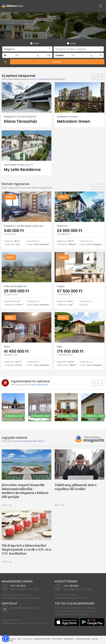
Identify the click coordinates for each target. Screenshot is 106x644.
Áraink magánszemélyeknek (16, 595)
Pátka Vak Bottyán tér (15, 286)
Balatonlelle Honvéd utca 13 (18, 165)
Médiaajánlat (69, 639)
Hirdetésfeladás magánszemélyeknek (21, 598)
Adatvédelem (57, 639)
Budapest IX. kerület (67, 117)
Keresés (57, 62)
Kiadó (73, 43)
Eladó (36, 43)
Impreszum (27, 639)
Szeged (61, 286)
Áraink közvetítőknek (66, 595)
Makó (7, 346)
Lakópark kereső (45, 79)
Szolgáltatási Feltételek (42, 639)
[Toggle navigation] (100, 6)
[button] (6, 638)
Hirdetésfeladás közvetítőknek (70, 598)
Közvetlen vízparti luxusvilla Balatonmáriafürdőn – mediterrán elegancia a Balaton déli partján (25, 491)
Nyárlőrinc (62, 226)
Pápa (59, 346)
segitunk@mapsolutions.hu (24, 608)
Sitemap (95, 639)
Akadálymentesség (83, 639)
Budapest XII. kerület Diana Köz (20, 117)
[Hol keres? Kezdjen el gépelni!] (79, 49)
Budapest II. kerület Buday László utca (24, 226)
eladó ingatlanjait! (40, 385)
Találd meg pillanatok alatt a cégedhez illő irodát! (76, 487)
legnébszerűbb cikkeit (33, 441)
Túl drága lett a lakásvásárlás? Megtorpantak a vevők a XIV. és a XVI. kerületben (26, 549)
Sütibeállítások (7, 641)
